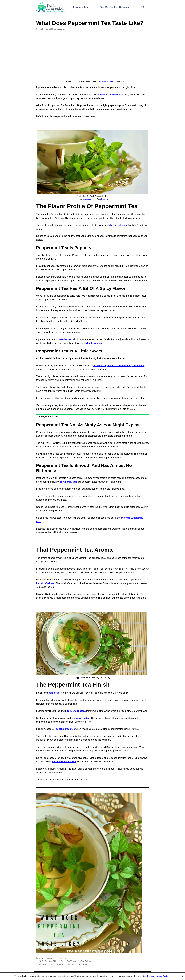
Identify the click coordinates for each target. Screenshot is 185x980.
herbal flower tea (93, 343)
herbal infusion (119, 225)
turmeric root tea (76, 711)
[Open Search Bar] (143, 7)
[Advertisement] (92, 55)
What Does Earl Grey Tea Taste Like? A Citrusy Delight (63, 964)
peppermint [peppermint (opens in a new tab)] (54, 693)
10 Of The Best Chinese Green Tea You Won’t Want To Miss (65, 961)
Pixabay (105, 199)
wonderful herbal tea (108, 95)
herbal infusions (45, 583)
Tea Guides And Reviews (118, 7)
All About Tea (84, 7)
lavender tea (64, 339)
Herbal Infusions (46, 958)
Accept (151, 976)
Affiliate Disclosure (106, 81)
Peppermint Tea (61, 958)
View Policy (163, 976)
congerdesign (91, 199)
